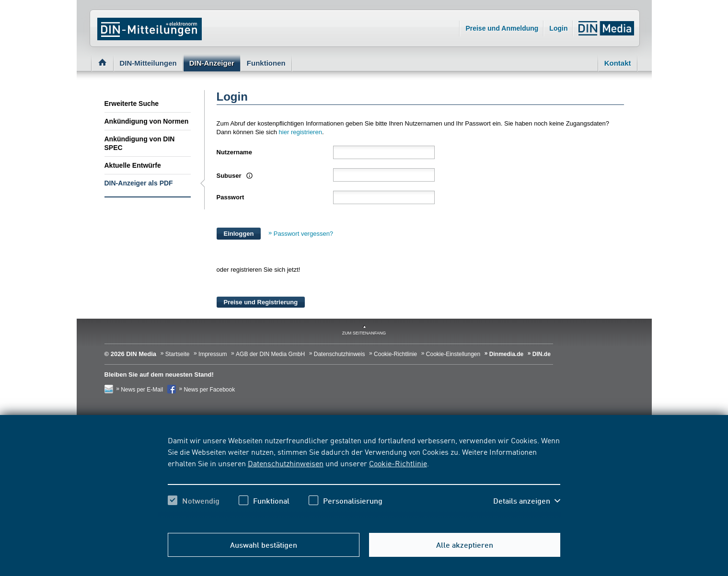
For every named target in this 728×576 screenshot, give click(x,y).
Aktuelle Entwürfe (133, 165)
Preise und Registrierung (261, 302)
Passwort (231, 197)
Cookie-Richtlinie (398, 463)
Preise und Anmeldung (502, 28)
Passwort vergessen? (303, 234)
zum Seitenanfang (364, 333)
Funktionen (266, 63)
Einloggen (239, 234)
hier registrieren (300, 132)
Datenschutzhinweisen (286, 463)
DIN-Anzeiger (212, 63)
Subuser (230, 176)
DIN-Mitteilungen (148, 63)
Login (558, 28)
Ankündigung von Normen (147, 121)
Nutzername (234, 152)
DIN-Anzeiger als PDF (139, 183)
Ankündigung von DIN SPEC (140, 143)
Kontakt (618, 63)
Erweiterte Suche (132, 104)
